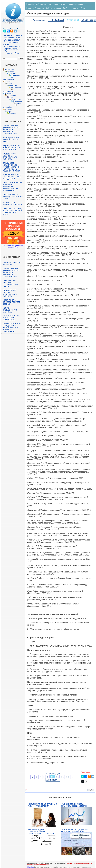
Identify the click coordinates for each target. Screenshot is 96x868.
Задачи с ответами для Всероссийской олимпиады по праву (12, 211)
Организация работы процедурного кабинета (10, 156)
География (15, 75)
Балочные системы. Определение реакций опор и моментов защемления (13, 328)
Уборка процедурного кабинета (10, 310)
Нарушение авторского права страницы (78, 863)
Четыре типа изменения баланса (12, 203)
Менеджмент (8, 91)
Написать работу (11, 53)
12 (62, 777)
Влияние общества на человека (12, 264)
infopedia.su (31, 867)
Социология (16, 99)
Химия (9, 111)
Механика (9, 93)
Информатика (8, 79)
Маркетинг (13, 85)
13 (67, 777)
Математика (16, 87)
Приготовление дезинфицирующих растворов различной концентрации (12, 130)
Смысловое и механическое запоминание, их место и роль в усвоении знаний (11, 167)
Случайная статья (12, 40)
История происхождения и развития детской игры (75, 830)
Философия (7, 107)
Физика (18, 103)
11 (58, 777)
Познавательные (76, 4)
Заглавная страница (13, 35)
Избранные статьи (12, 38)
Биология (11, 71)
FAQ (6, 51)
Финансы (8, 109)
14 (73, 777)
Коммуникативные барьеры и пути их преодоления (12, 177)
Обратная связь (11, 49)
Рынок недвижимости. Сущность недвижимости (74, 805)
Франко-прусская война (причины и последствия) (11, 147)
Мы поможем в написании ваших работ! (13, 246)
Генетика (12, 73)
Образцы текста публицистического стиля (13, 196)
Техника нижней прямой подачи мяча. (11, 139)
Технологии (18, 101)
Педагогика (11, 95)
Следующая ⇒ (53, 780)
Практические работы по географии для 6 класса (10, 283)
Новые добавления (12, 47)
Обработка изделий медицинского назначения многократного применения (12, 187)
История (8, 81)
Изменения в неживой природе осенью (11, 302)
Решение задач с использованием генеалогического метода (41, 831)
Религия (12, 97)
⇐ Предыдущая (56, 20)
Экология (13, 113)
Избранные (41, 4)
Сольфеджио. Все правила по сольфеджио (11, 318)
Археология (9, 69)
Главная (30, 4)
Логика (10, 83)
